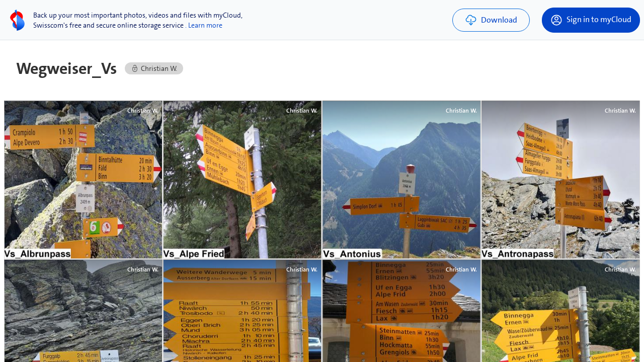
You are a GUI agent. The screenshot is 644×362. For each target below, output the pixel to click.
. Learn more (204, 25)
